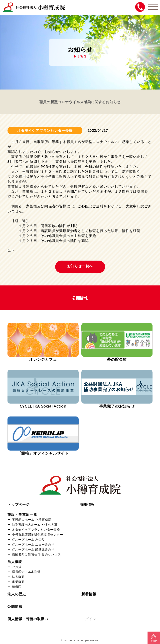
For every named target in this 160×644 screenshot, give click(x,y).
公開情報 (15, 606)
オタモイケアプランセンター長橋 (36, 529)
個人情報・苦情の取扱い (28, 619)
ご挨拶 (17, 567)
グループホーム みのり (28, 539)
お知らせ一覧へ (80, 266)
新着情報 (89, 594)
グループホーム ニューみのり (33, 544)
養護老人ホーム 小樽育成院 (32, 519)
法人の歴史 (17, 594)
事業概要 (18, 582)
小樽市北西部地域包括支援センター (38, 534)
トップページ (19, 504)
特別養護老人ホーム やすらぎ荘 (35, 524)
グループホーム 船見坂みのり (33, 549)
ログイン (89, 619)
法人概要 (15, 562)
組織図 (17, 587)
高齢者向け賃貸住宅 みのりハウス (36, 554)
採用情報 (87, 504)
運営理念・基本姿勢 (26, 572)
